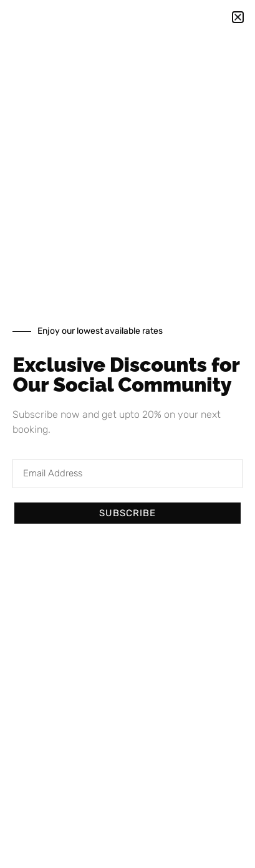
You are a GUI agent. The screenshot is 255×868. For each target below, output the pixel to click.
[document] (128, 434)
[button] (238, 17)
